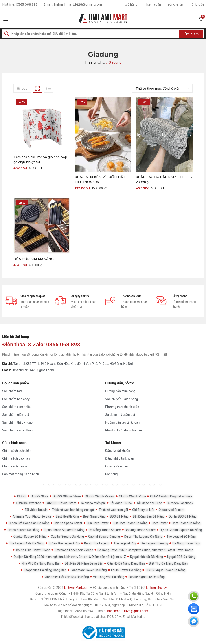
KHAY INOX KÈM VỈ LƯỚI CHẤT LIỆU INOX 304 (100, 179)
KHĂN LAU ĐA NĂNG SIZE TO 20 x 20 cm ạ (164, 179)
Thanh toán (146, 4)
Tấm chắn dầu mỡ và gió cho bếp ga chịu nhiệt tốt (40, 159)
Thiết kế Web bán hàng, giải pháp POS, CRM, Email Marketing (103, 617)
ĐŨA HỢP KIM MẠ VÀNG (34, 259)
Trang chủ (95, 62)
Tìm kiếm (191, 34)
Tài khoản (196, 4)
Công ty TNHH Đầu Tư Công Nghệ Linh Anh (89, 594)
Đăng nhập (172, 4)
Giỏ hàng (123, 4)
